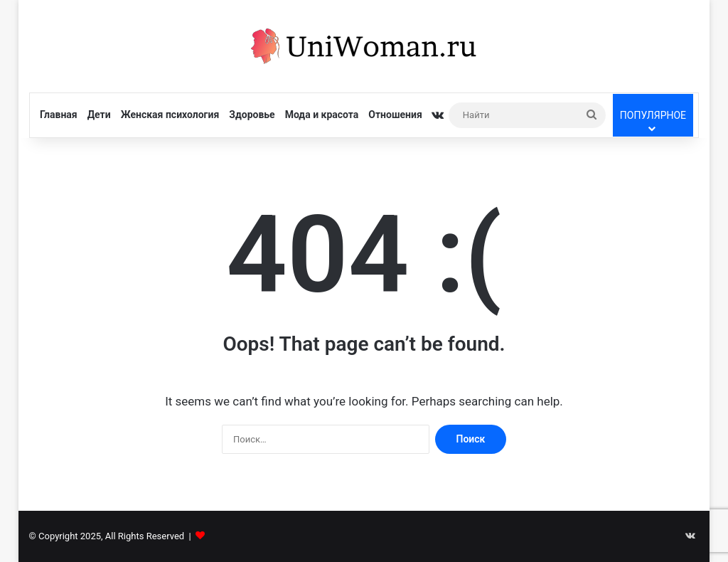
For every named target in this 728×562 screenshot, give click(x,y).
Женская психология (170, 115)
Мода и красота (322, 115)
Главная (59, 115)
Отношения (395, 115)
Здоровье (252, 115)
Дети (99, 115)
